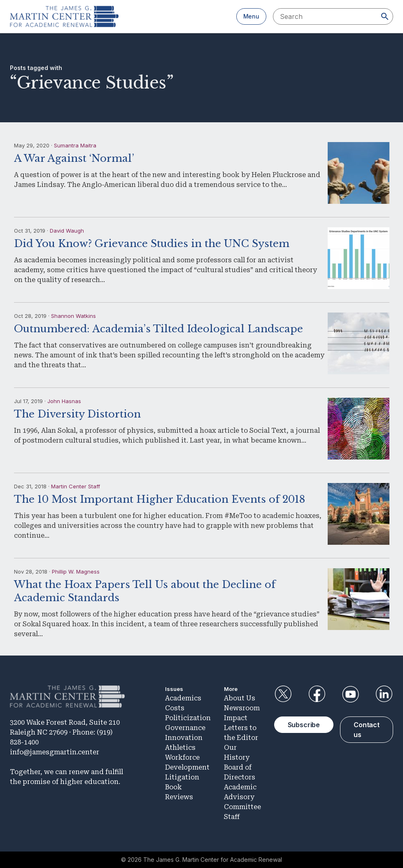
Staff (232, 817)
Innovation (184, 738)
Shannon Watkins (73, 316)
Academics (183, 698)
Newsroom (242, 708)
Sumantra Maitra (75, 145)
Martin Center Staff (76, 486)
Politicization (188, 718)
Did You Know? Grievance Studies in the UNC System (152, 244)
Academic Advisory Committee (242, 797)
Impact (236, 718)
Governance (185, 728)
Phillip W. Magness (76, 572)
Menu (251, 16)
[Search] (385, 16)
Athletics (180, 748)
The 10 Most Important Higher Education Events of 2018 (160, 499)
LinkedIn (384, 694)
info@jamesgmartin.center (55, 752)
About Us (240, 698)
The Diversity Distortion (77, 414)
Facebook (317, 694)
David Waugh (67, 231)
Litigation (182, 777)
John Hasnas (64, 401)
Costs (175, 708)
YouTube (350, 694)
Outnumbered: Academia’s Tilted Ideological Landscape (158, 329)
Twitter (283, 694)
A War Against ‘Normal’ (74, 158)
